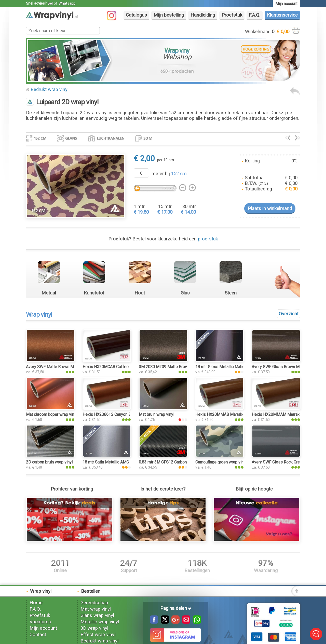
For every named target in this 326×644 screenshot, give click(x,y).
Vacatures (40, 622)
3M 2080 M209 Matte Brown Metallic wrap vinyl (181, 367)
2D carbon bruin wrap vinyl (49, 462)
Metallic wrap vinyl (100, 622)
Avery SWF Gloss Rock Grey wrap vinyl (286, 462)
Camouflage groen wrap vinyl (221, 462)
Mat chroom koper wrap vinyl (52, 414)
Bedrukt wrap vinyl (50, 89)
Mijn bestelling (169, 15)
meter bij (169, 174)
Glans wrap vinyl (97, 615)
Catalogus (136, 15)
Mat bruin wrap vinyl (157, 414)
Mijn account (43, 628)
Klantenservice (282, 15)
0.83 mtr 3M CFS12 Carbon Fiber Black (173, 462)
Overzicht (289, 314)
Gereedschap (94, 603)
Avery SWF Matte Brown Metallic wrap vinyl (65, 367)
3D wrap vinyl (94, 628)
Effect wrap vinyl (98, 635)
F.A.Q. (255, 15)
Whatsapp (67, 3)
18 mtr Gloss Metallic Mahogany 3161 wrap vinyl (239, 367)
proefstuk (208, 239)
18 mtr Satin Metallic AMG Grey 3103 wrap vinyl (125, 462)
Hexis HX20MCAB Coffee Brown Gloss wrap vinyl (127, 367)
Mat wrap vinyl (96, 609)
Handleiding (203, 15)
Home (36, 603)
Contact (38, 635)
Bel (50, 3)
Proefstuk (232, 15)
